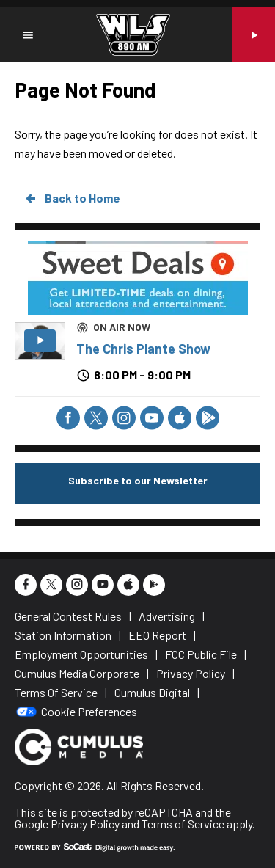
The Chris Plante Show (143, 349)
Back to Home (72, 198)
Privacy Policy (85, 824)
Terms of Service (183, 824)
